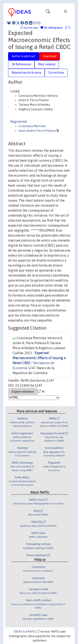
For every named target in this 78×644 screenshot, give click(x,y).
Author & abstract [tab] (24, 56)
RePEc (34, 632)
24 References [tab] (21, 64)
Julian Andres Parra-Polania (37, 131)
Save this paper (31, 28)
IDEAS (18, 632)
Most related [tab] (47, 64)
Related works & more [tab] (26, 73)
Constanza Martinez (32, 126)
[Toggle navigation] (48, 12)
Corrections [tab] (56, 73)
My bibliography (52, 28)
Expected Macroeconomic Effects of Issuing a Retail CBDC (39, 358)
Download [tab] (50, 56)
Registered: (19, 122)
